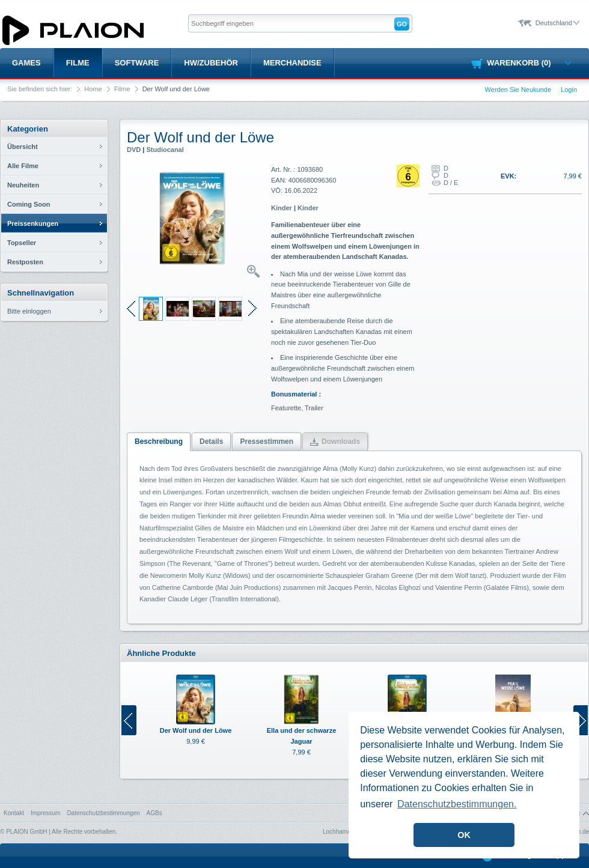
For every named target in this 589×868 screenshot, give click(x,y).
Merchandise (292, 63)
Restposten (25, 262)
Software (137, 63)
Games (26, 63)
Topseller (22, 243)
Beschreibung (159, 442)
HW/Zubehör (211, 63)
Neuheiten (23, 185)
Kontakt (14, 813)
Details (211, 442)
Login (569, 90)
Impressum (45, 813)
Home (93, 89)
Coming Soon (29, 204)
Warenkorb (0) (529, 63)
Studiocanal (165, 150)
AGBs (154, 813)
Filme (78, 63)
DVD (134, 150)
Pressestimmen (267, 442)
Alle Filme (23, 166)
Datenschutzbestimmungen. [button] (457, 804)
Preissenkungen (33, 223)
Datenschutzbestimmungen (103, 813)
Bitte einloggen (29, 311)
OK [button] (464, 835)
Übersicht (23, 147)
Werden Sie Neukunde (518, 90)
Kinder (282, 208)
